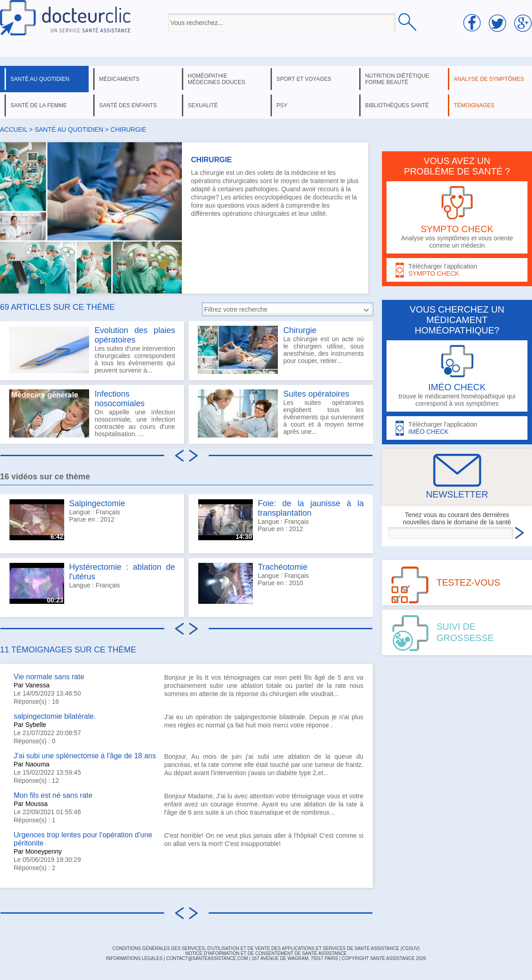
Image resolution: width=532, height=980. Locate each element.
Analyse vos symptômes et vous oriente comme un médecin (457, 217)
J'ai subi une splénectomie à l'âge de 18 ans (85, 756)
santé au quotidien (40, 79)
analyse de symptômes (489, 79)
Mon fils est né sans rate (53, 795)
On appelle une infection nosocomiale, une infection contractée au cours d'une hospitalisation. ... (92, 413)
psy (282, 105)
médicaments (119, 79)
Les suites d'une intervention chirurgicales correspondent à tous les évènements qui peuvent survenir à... (92, 350)
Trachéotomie (283, 567)
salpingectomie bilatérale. (55, 716)
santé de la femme (39, 105)
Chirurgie (300, 330)
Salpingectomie (97, 503)
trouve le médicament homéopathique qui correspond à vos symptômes (457, 376)
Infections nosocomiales (120, 399)
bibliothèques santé (397, 105)
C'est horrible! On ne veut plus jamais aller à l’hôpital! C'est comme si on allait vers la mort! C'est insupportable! (264, 840)
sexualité (203, 105)
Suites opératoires (316, 394)
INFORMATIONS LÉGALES (134, 958)
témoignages (474, 105)
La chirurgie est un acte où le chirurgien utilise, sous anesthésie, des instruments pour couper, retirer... (281, 350)
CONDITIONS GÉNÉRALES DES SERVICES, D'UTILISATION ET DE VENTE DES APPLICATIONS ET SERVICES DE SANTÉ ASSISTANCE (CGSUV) (266, 948)
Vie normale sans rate (49, 677)
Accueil (14, 129)
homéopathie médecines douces (216, 79)
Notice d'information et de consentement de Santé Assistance (266, 953)
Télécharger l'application (457, 270)
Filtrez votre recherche (236, 309)
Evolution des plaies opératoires (135, 335)
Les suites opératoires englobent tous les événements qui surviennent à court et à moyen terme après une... (281, 413)
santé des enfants (128, 105)
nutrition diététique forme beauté (397, 79)
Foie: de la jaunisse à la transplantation (311, 508)
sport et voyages (304, 79)
